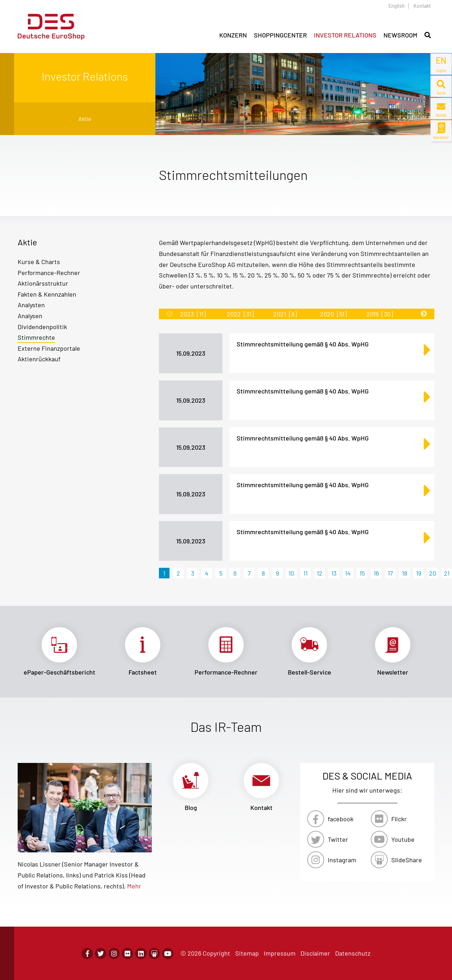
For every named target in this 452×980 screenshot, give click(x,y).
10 (291, 573)
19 (419, 573)
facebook (341, 819)
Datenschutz (353, 953)
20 (433, 573)
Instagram (342, 860)
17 (390, 573)
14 (348, 573)
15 (362, 573)
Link (59, 652)
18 (405, 573)
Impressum (280, 953)
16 (376, 573)
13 (334, 573)
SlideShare (407, 860)
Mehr (134, 886)
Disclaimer (315, 953)
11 (305, 573)
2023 (193, 314)
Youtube (403, 839)
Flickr (399, 819)
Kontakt (422, 6)
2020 (333, 314)
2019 (380, 314)
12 (320, 573)
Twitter (338, 839)
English (397, 6)
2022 (240, 314)
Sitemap (247, 953)
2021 (285, 314)
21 (447, 573)
